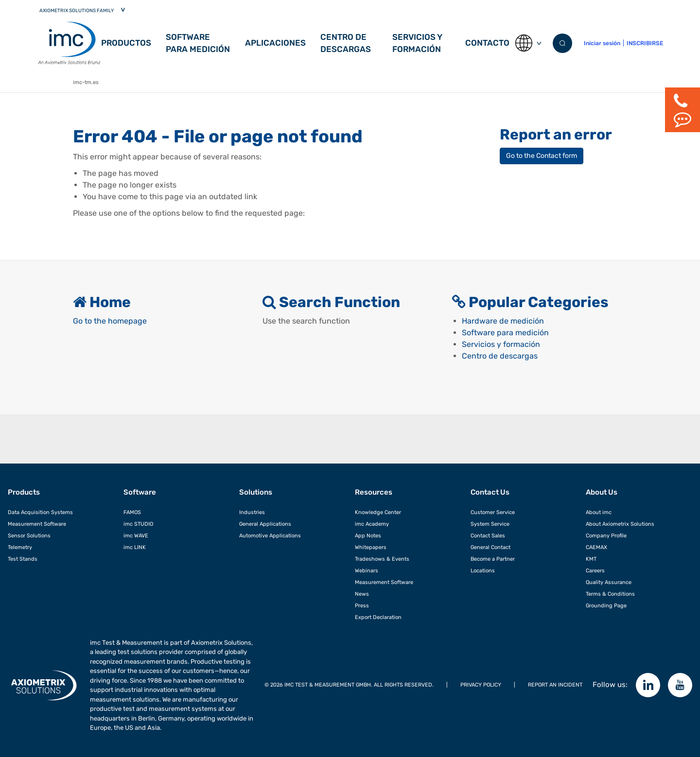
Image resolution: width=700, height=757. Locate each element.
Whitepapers (371, 547)
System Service (490, 524)
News (362, 594)
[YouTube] (680, 685)
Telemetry (20, 547)
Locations (483, 570)
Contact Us (490, 492)
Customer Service (493, 512)
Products (24, 492)
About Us (602, 492)
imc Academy (372, 524)
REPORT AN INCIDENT (555, 685)
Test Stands (23, 559)
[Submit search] (562, 43)
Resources (374, 492)
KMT (591, 559)
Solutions (256, 492)
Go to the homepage (110, 321)
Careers (595, 570)
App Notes (368, 535)
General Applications (265, 524)
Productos (126, 43)
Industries (252, 512)
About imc (599, 512)
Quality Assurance (609, 582)
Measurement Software (37, 524)
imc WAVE (136, 535)
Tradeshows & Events (382, 559)
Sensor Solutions (29, 535)
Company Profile (606, 535)
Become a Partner (493, 559)
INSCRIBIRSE (645, 43)
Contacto (487, 43)
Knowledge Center (378, 512)
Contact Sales (488, 535)
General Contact (490, 547)
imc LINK (135, 547)
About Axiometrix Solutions (620, 524)
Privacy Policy (481, 685)
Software (140, 492)
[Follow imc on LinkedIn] (648, 685)
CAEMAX (596, 547)
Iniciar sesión (602, 43)
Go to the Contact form (542, 156)
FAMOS (132, 512)
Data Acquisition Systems (40, 512)
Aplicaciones (275, 43)
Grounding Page (606, 605)
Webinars (367, 570)
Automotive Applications (270, 535)
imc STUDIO (138, 524)
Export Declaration (378, 617)
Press (362, 605)
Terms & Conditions (610, 594)
